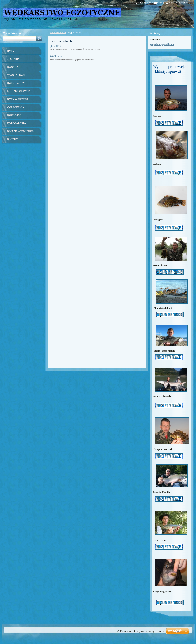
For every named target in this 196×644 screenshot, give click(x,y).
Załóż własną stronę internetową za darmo (141, 631)
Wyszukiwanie (12, 33)
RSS (187, 3)
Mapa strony (175, 3)
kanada (13, 67)
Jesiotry (14, 59)
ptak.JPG (55, 46)
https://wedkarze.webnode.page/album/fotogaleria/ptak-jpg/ (75, 49)
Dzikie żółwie (17, 83)
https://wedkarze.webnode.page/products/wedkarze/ (72, 60)
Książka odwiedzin (21, 131)
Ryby (11, 51)
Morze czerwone (20, 91)
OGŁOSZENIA (16, 107)
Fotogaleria (17, 123)
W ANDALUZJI (16, 75)
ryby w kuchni (18, 99)
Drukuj (161, 3)
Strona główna (145, 3)
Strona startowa (58, 33)
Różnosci (14, 115)
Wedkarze (56, 56)
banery (13, 139)
